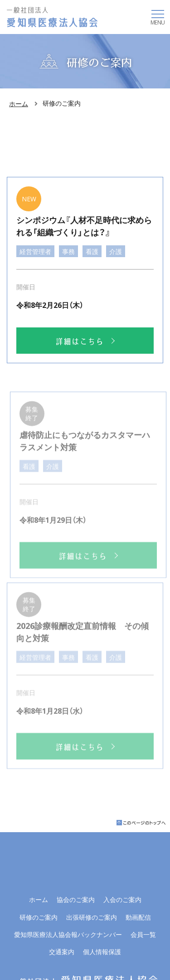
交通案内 (62, 951)
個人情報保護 (102, 951)
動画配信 (138, 917)
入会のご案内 (122, 899)
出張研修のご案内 (92, 917)
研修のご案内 (39, 917)
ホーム (19, 103)
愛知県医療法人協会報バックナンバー (68, 934)
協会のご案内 (76, 899)
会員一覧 (143, 934)
